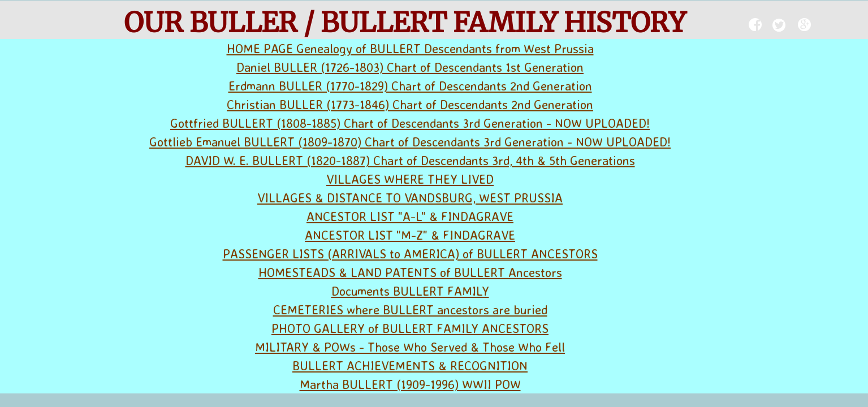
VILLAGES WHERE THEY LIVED (410, 179)
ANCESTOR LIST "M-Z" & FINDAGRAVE (410, 235)
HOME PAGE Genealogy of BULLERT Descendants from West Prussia (410, 48)
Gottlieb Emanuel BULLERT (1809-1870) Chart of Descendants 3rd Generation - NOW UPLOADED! (410, 142)
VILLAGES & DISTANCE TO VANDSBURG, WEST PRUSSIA (410, 198)
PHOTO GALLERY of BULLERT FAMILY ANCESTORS (410, 328)
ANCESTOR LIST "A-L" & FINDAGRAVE (410, 216)
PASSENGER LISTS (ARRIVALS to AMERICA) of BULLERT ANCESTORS (410, 254)
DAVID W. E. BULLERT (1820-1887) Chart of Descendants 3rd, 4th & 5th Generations (410, 160)
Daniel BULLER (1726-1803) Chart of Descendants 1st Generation (410, 67)
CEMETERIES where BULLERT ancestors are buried (410, 309)
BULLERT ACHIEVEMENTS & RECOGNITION (410, 365)
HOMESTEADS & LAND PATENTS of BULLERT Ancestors (410, 272)
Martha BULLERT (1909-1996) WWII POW (410, 384)
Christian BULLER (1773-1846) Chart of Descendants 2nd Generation (410, 104)
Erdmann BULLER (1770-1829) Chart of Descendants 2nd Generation (410, 86)
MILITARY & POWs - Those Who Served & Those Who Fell (410, 347)
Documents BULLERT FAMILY (410, 291)
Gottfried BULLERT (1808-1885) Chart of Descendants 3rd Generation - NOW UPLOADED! (410, 123)
